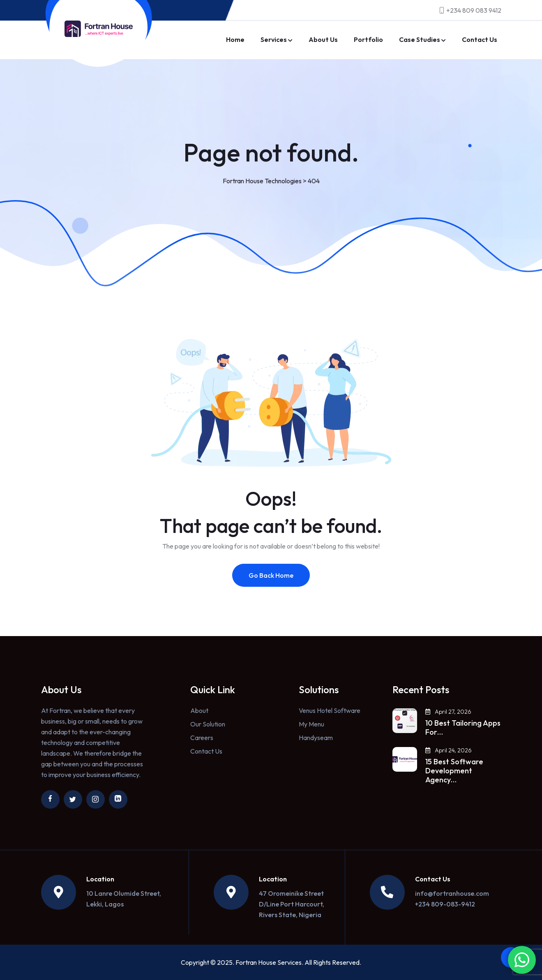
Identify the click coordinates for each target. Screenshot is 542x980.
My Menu (311, 724)
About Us (323, 39)
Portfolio (368, 39)
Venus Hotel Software (330, 710)
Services (274, 39)
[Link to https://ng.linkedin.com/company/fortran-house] (118, 799)
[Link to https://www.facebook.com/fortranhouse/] (50, 799)
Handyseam (316, 738)
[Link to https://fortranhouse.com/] (99, 29)
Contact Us (480, 39)
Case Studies (420, 39)
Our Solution (208, 724)
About (199, 710)
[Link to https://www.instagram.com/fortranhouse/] (96, 799)
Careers (202, 738)
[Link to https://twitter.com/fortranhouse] (73, 799)
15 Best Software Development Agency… (454, 771)
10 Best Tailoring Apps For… (463, 728)
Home (235, 39)
